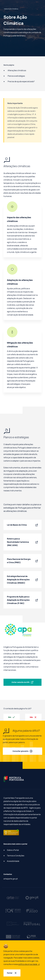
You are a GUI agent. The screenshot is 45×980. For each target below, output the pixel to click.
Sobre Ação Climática (11, 9)
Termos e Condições (16, 856)
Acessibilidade (13, 861)
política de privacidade (29, 964)
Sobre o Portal (13, 850)
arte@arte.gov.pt (11, 879)
